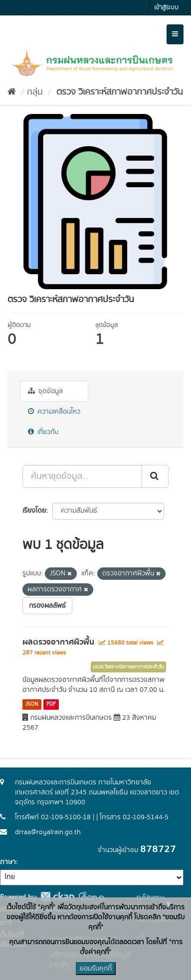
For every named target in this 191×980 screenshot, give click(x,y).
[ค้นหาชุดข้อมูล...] (82, 476)
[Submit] (155, 476)
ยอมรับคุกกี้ (96, 969)
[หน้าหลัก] (12, 92)
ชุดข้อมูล (45, 391)
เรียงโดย (34, 511)
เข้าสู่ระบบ (166, 8)
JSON (32, 704)
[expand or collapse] (175, 34)
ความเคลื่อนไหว (54, 412)
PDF (51, 704)
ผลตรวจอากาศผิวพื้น (58, 642)
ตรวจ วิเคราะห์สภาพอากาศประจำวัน (118, 92)
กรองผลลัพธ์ (47, 606)
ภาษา (8, 862)
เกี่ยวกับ (43, 432)
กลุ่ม (35, 92)
